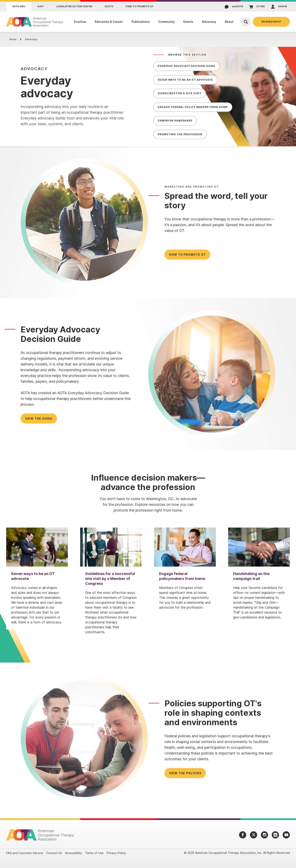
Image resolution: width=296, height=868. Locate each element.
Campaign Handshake (175, 121)
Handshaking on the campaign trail (251, 576)
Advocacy (31, 39)
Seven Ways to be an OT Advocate (185, 80)
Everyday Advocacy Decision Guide (186, 66)
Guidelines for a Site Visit (180, 93)
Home (13, 39)
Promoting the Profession (180, 134)
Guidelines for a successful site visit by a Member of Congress (110, 579)
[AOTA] (35, 22)
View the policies (185, 773)
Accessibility (73, 853)
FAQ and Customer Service (25, 853)
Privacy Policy (116, 853)
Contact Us (54, 853)
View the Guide (39, 419)
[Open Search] (246, 22)
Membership (271, 22)
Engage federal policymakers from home (182, 576)
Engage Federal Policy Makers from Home (193, 107)
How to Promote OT (187, 255)
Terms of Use (94, 853)
